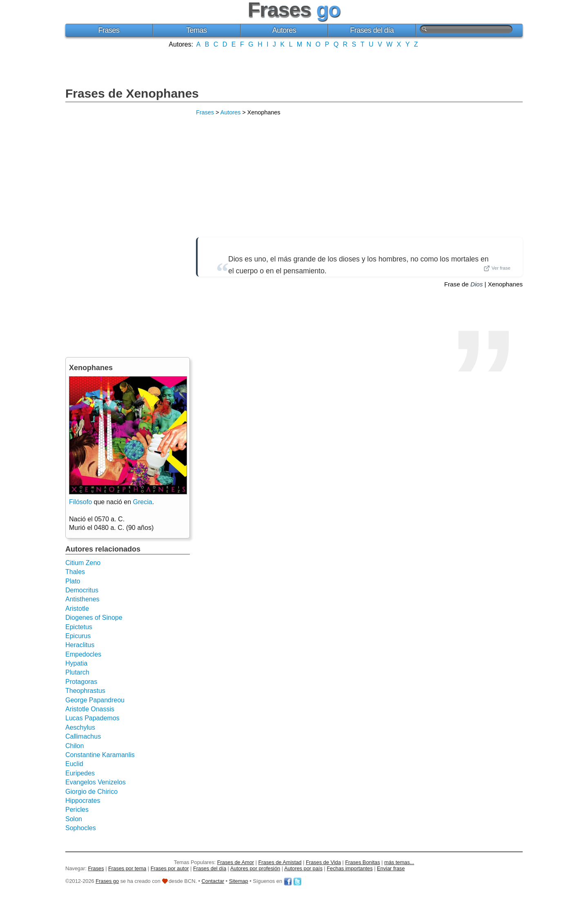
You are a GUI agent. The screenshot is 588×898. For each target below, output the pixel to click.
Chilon (75, 746)
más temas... (399, 862)
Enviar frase (391, 868)
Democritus (82, 590)
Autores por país (303, 868)
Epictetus (79, 627)
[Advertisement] (294, 67)
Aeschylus (80, 727)
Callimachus (83, 736)
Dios (477, 284)
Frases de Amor (236, 862)
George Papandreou (95, 700)
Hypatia (76, 663)
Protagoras (81, 682)
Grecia (143, 502)
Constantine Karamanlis (100, 755)
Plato (73, 581)
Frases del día (372, 30)
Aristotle (77, 609)
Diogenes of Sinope (94, 618)
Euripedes (80, 773)
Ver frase (497, 268)
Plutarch (77, 672)
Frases (109, 30)
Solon (74, 819)
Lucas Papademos (92, 718)
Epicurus (78, 636)
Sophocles (81, 828)
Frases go (107, 881)
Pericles (77, 810)
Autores (284, 30)
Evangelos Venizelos (96, 782)
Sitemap (239, 881)
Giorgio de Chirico (91, 792)
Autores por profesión (255, 868)
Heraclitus (80, 645)
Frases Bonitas (362, 862)
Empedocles (83, 654)
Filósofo (80, 502)
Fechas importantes (350, 868)
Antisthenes (82, 599)
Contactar (213, 881)
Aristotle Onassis (90, 709)
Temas (197, 30)
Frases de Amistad (280, 862)
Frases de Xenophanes (132, 93)
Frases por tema (127, 868)
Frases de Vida (323, 862)
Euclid (74, 764)
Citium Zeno (83, 563)
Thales (75, 572)
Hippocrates (83, 801)
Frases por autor (170, 868)
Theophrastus (85, 691)
